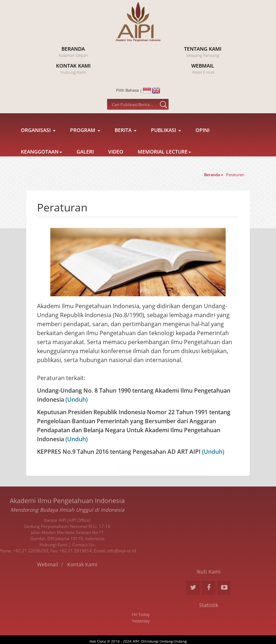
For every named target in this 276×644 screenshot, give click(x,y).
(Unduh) (76, 399)
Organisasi (38, 145)
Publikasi (166, 145)
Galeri (85, 167)
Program (85, 145)
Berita (126, 145)
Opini (203, 145)
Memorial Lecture (164, 167)
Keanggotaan (42, 167)
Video (116, 167)
